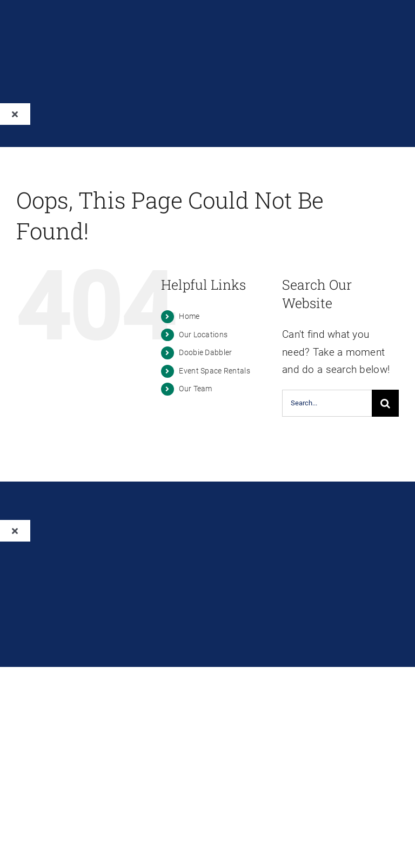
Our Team (195, 389)
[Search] (385, 403)
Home (189, 316)
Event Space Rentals (214, 371)
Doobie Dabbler (205, 352)
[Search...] (327, 403)
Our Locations (203, 335)
